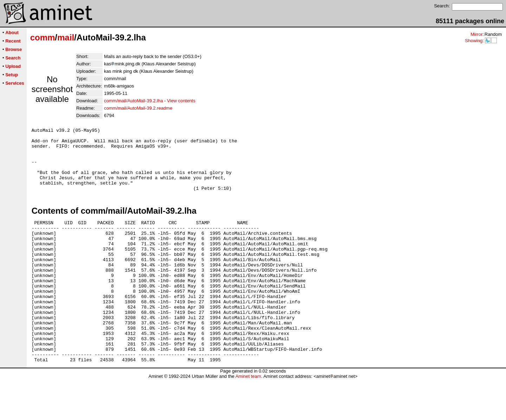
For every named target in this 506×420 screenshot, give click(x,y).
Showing (474, 41)
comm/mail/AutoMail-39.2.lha (134, 101)
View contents (181, 101)
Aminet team (248, 417)
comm (43, 37)
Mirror (476, 34)
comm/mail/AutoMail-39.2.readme (138, 108)
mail (66, 37)
